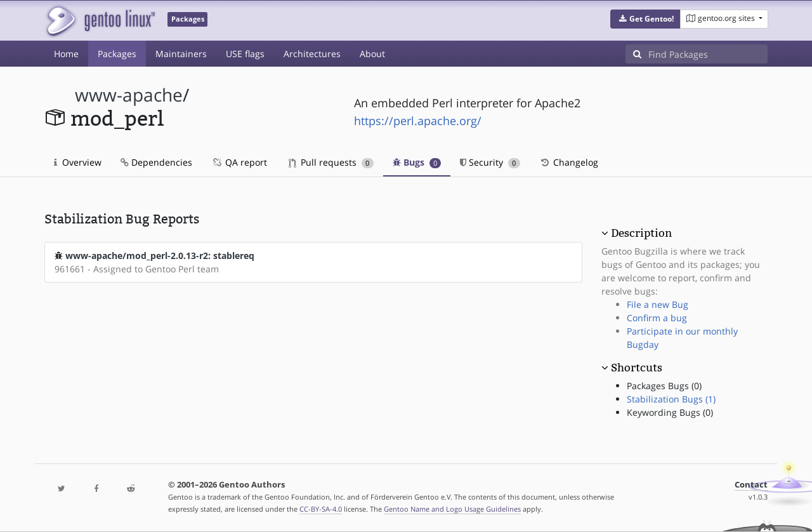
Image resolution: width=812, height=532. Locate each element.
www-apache (129, 95)
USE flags (245, 54)
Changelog (569, 162)
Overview (78, 162)
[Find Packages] (708, 54)
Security (490, 162)
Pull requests (331, 162)
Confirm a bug (657, 318)
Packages (117, 54)
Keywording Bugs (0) (670, 412)
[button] (645, 19)
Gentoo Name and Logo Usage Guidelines (452, 509)
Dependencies (156, 162)
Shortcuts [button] (637, 368)
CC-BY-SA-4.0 (321, 509)
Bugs (417, 162)
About (372, 54)
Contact (751, 485)
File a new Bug (658, 304)
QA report (239, 162)
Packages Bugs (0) (664, 386)
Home (66, 54)
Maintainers (181, 54)
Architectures (312, 54)
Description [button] (641, 233)
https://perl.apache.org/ (418, 121)
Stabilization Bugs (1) (671, 399)
